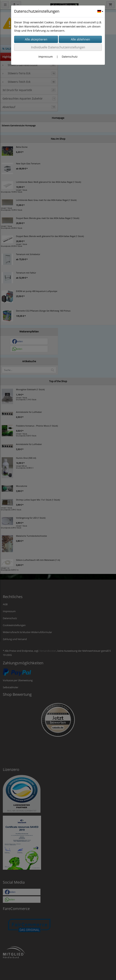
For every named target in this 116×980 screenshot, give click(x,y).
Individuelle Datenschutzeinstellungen (58, 47)
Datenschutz (70, 57)
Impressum (46, 57)
